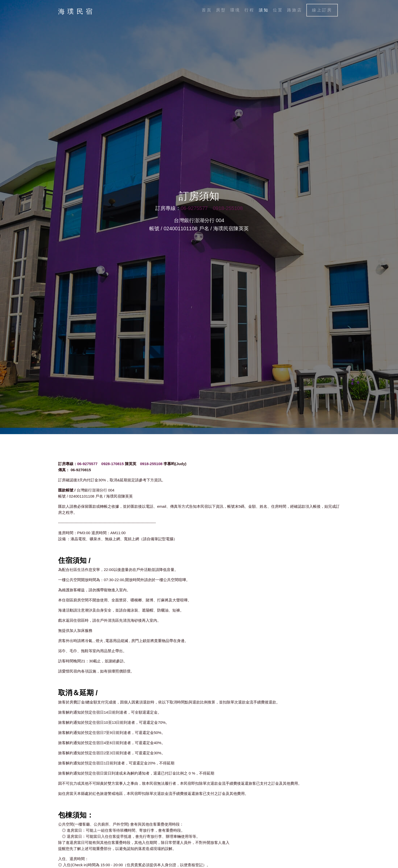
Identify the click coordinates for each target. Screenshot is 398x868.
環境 (235, 10)
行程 (250, 10)
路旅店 (295, 10)
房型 (221, 10)
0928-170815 (112, 464)
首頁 (207, 10)
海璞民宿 (77, 11)
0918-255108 (228, 208)
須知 (264, 10)
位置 (278, 10)
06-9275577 (194, 208)
